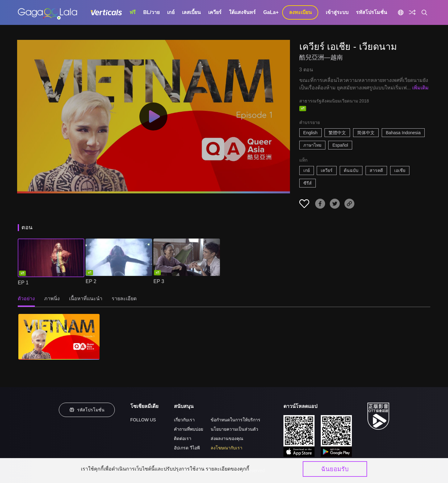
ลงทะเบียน (300, 12)
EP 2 (91, 281)
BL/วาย (151, 12)
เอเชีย (400, 170)
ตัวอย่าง (26, 298)
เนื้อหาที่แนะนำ (86, 298)
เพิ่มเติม (420, 88)
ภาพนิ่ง (52, 298)
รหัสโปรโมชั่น (371, 12)
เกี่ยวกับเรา (184, 420)
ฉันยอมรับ (335, 469)
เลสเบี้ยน (191, 12)
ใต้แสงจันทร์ (242, 12)
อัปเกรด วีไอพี (187, 448)
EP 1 (23, 283)
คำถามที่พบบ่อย (189, 429)
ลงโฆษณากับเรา (226, 448)
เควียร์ (215, 12)
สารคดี (376, 170)
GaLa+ (271, 12)
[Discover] (412, 12)
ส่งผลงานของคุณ (227, 438)
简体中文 (366, 133)
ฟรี (133, 12)
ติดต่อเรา (183, 438)
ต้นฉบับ (351, 170)
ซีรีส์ (308, 183)
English (310, 133)
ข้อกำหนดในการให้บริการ (236, 420)
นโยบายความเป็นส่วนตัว (234, 429)
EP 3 (159, 281)
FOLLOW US (143, 420)
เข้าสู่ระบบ (337, 12)
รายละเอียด (124, 298)
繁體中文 (337, 133)
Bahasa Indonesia (403, 133)
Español (340, 145)
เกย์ (171, 12)
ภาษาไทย (312, 145)
